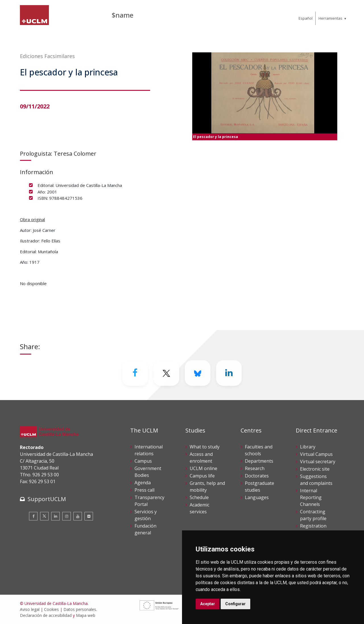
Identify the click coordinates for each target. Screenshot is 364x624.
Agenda (143, 483)
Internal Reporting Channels (311, 497)
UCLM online (203, 468)
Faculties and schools (259, 450)
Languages (257, 497)
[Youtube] (78, 516)
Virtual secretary (318, 462)
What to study (205, 447)
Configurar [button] (235, 604)
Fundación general (145, 529)
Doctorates (257, 476)
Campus (143, 461)
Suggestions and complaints (316, 480)
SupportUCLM (47, 499)
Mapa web (86, 615)
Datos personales (80, 609)
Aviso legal (30, 609)
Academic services (199, 508)
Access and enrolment (201, 458)
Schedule (199, 497)
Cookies (51, 609)
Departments (259, 461)
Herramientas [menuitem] (330, 18)
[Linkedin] (229, 373)
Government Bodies (148, 472)
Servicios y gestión (146, 515)
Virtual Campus (316, 454)
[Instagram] (67, 516)
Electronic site (315, 469)
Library (308, 447)
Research (255, 468)
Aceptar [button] (208, 604)
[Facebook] (135, 373)
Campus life (202, 476)
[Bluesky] (198, 373)
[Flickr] (89, 516)
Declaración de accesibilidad (46, 615)
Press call (144, 490)
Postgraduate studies (259, 487)
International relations (149, 450)
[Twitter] (166, 373)
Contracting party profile (313, 515)
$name (123, 15)
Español (306, 18)
